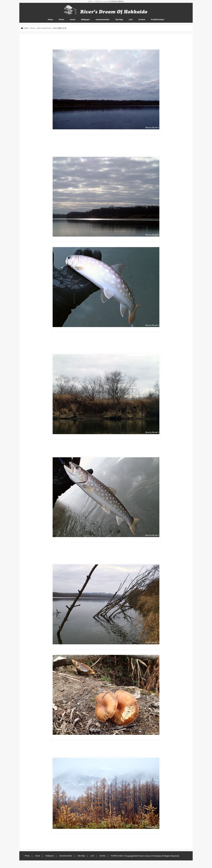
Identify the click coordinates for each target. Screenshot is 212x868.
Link (131, 22)
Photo (61, 22)
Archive (142, 22)
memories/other (103, 22)
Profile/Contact (158, 22)
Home (50, 22)
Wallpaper (86, 22)
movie (73, 22)
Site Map (119, 22)
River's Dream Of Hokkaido (151, 858)
